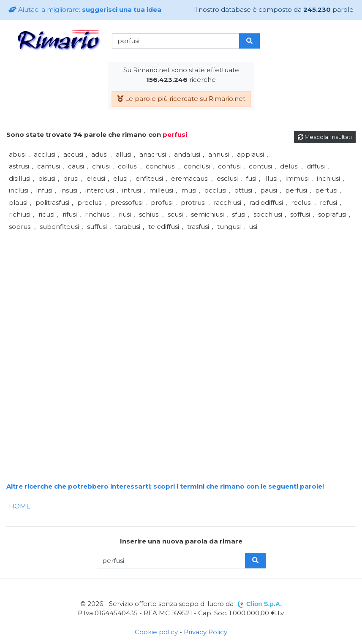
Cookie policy (156, 632)
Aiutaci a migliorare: (85, 10)
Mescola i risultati (325, 137)
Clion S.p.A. (264, 604)
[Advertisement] (181, 292)
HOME (20, 506)
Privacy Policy (205, 632)
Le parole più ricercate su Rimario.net (181, 99)
